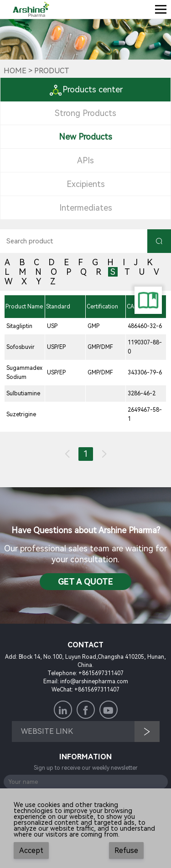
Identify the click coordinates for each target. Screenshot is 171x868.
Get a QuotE (85, 582)
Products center (86, 89)
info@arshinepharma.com (94, 681)
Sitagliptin (19, 326)
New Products (85, 137)
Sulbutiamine (23, 394)
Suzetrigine (21, 414)
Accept (31, 850)
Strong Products (85, 113)
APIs (85, 160)
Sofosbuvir (21, 347)
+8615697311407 (101, 673)
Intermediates (86, 208)
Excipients (86, 184)
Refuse (126, 850)
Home (15, 71)
